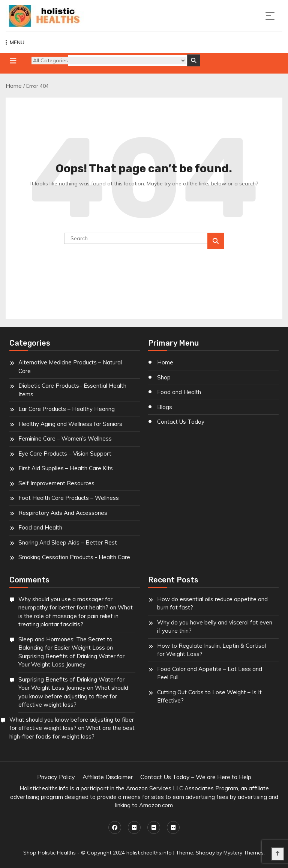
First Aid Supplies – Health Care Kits (66, 468)
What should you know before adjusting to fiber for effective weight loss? (73, 696)
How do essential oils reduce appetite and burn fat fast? (212, 603)
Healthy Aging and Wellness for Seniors (70, 424)
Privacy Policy (56, 777)
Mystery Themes (244, 853)
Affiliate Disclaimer (108, 777)
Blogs (165, 407)
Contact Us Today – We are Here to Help (196, 777)
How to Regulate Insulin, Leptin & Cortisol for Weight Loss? (211, 650)
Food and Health (40, 527)
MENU (15, 42)
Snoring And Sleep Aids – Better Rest (68, 542)
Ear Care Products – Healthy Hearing (67, 409)
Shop (164, 377)
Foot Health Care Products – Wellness (69, 498)
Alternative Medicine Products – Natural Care (70, 367)
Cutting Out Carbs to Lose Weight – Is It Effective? (209, 697)
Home (14, 86)
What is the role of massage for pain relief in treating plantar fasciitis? (76, 616)
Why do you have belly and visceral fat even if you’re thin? (215, 627)
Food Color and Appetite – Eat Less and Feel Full (210, 673)
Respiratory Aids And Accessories (63, 513)
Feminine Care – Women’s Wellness (65, 439)
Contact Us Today (181, 422)
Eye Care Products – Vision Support (65, 454)
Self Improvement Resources (56, 483)
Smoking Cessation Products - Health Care (74, 557)
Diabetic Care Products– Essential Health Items (72, 390)
